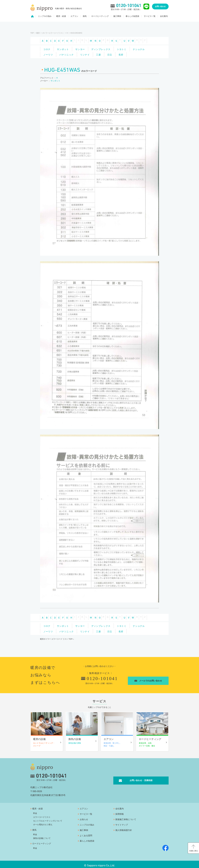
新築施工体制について (126, 817)
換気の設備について (42, 836)
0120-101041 (99, 678)
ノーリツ (70, 51)
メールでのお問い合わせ (150, 680)
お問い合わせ (160, 8)
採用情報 (120, 812)
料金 (35, 811)
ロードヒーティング (100, 17)
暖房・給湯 (61, 17)
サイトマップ (122, 823)
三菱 (128, 51)
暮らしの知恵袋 (132, 17)
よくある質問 (86, 833)
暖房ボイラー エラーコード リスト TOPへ (57, 638)
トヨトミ (133, 47)
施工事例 (117, 17)
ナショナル (51, 51)
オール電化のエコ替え (43, 822)
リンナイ (112, 51)
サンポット (67, 47)
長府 (47, 55)
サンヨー (86, 47)
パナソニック (91, 51)
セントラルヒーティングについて (48, 818)
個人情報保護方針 (124, 828)
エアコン (74, 17)
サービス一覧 (150, 17)
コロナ (48, 47)
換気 (85, 17)
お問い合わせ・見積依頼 (141, 778)
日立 (142, 51)
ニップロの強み (45, 17)
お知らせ (84, 817)
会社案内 (164, 17)
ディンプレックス (110, 47)
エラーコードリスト (42, 815)
